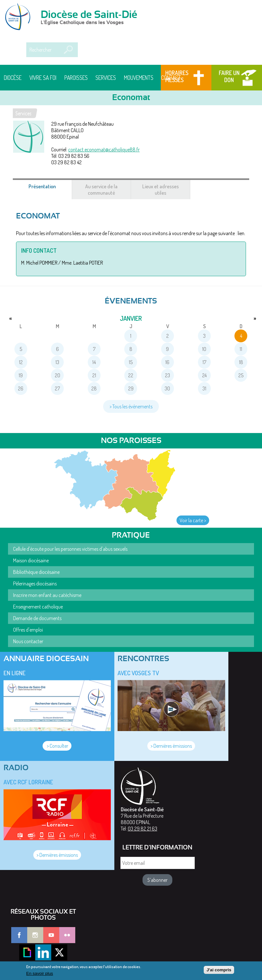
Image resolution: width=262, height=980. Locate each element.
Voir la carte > (193, 520)
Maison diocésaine (31, 560)
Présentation (50, 190)
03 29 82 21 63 (143, 829)
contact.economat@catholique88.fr (104, 149)
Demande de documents (37, 618)
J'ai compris (219, 971)
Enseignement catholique (38, 607)
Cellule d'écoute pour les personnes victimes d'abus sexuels (70, 549)
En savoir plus (40, 975)
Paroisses (76, 78)
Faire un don (229, 76)
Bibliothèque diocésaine (36, 572)
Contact (171, 78)
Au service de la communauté (101, 190)
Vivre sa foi (43, 78)
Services (106, 78)
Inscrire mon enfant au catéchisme (47, 595)
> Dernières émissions (171, 746)
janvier (131, 318)
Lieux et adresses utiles (160, 190)
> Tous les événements (131, 406)
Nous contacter (28, 641)
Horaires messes (177, 76)
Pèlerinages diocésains (35, 584)
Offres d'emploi (28, 630)
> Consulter (57, 746)
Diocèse (13, 78)
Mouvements (139, 78)
